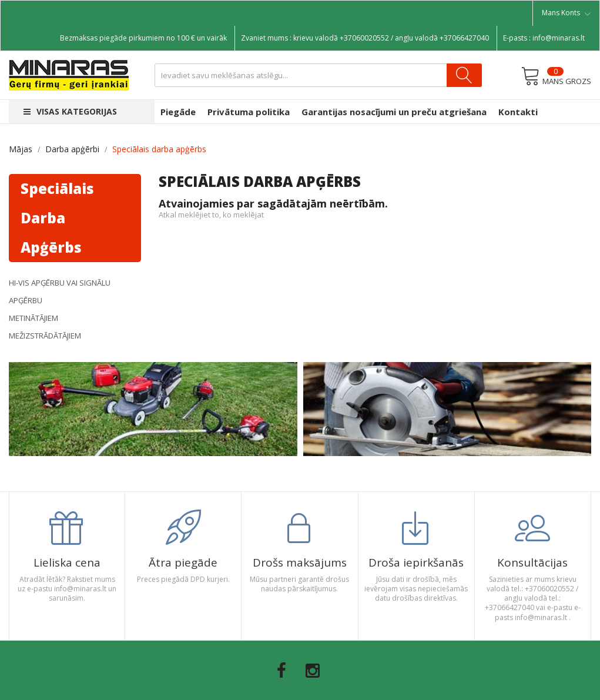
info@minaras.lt (559, 38)
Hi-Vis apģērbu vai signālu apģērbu (60, 292)
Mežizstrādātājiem (45, 336)
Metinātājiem (33, 318)
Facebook (281, 671)
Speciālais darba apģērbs (57, 218)
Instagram (313, 671)
